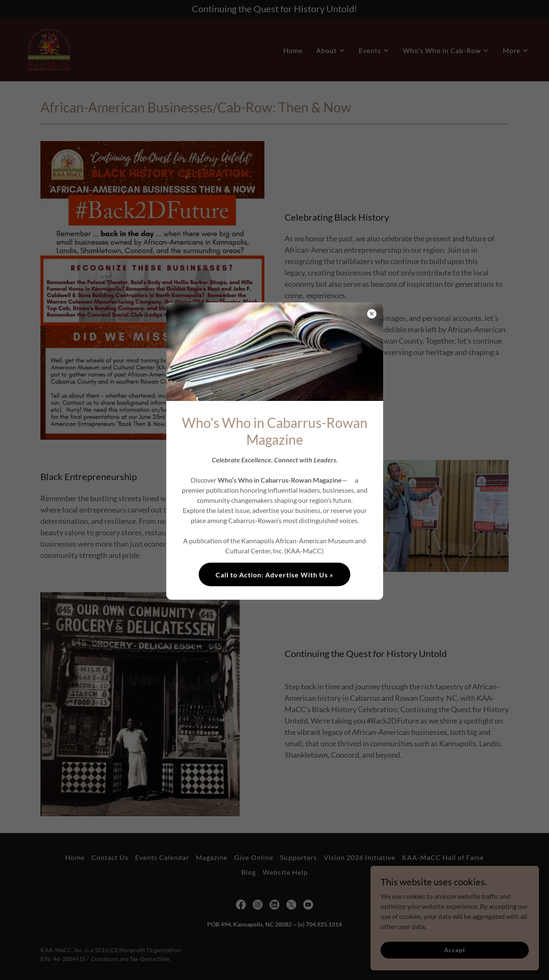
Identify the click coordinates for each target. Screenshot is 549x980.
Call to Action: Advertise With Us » (274, 575)
